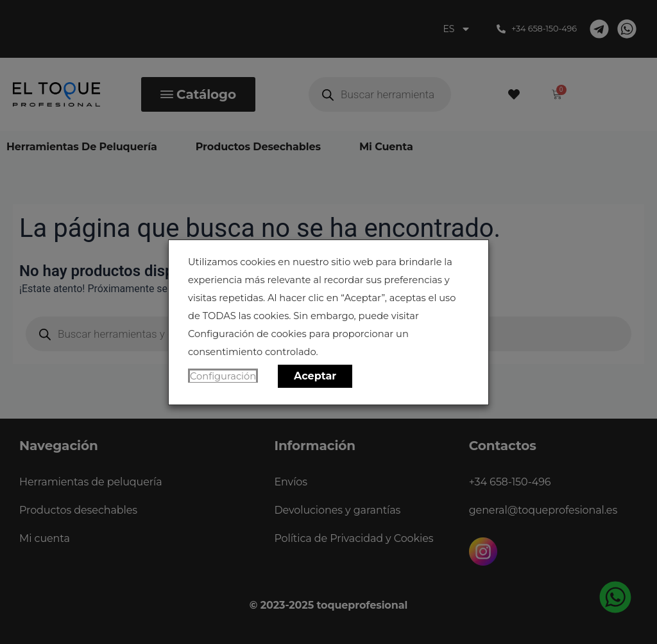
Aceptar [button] (315, 376)
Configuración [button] (223, 376)
